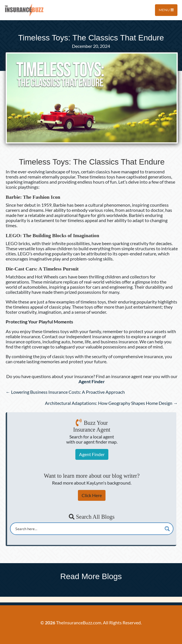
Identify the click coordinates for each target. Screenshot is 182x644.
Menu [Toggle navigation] (166, 10)
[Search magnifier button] (167, 529)
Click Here (92, 495)
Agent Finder (92, 454)
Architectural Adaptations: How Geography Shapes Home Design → (111, 403)
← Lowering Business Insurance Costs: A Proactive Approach (65, 392)
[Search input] (88, 529)
